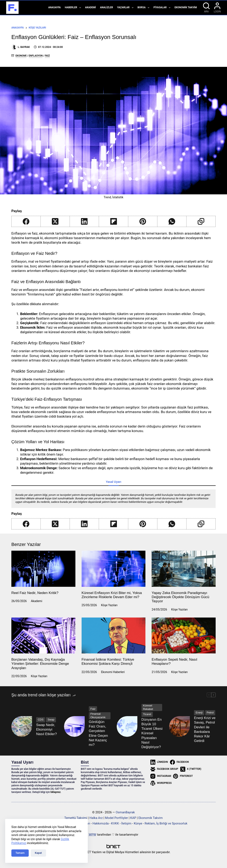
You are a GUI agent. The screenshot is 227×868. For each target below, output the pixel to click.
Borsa (144, 8)
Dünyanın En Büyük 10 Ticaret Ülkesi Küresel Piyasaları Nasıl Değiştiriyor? (152, 733)
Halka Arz (96, 818)
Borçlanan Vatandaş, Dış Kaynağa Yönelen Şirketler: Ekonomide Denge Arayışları (40, 664)
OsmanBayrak (125, 812)
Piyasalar (163, 8)
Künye (138, 823)
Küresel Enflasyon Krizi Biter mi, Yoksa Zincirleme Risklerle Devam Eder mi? (112, 595)
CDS (41, 720)
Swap (51, 720)
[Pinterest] (143, 221)
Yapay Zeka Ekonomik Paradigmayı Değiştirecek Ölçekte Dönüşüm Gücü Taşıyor (180, 597)
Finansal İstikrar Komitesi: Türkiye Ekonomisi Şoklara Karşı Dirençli (108, 662)
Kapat (38, 853)
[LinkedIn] (84, 221)
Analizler (106, 7)
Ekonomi (21, 56)
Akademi (90, 7)
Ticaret (147, 714)
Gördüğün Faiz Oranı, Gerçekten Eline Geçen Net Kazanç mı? (98, 733)
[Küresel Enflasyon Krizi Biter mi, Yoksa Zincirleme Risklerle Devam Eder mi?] (114, 569)
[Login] (217, 8)
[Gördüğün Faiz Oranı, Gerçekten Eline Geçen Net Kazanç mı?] (74, 726)
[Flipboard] (113, 221)
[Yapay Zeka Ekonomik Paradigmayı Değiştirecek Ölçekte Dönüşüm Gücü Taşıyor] (184, 569)
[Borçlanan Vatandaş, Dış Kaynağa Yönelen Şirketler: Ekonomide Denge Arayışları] (43, 635)
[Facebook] (26, 221)
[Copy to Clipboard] (201, 221)
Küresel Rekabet (148, 707)
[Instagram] (161, 776)
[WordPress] (161, 783)
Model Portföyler (116, 818)
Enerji (199, 713)
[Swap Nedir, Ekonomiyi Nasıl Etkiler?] (22, 726)
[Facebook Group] (164, 769)
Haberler (74, 8)
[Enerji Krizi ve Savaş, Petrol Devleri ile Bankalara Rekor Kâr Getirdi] (179, 726)
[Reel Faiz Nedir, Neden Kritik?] (43, 569)
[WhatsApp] (172, 221)
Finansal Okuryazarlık (98, 716)
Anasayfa (54, 7)
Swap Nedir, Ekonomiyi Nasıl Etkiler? (46, 729)
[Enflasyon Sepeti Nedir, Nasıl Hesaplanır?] (184, 635)
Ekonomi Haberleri (113, 672)
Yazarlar (126, 8)
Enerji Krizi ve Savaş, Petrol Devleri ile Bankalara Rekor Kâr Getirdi (205, 729)
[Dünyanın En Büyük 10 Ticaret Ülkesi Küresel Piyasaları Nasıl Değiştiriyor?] (127, 726)
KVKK (115, 823)
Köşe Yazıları (109, 605)
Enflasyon (36, 56)
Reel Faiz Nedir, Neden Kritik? (35, 593)
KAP (133, 818)
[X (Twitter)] (55, 221)
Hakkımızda (101, 823)
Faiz (47, 56)
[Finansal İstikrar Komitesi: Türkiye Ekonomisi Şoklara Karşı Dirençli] (114, 635)
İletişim (126, 823)
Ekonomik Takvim (186, 7)
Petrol (210, 713)
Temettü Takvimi (76, 818)
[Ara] (206, 8)
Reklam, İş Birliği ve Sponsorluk (166, 823)
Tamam (20, 853)
